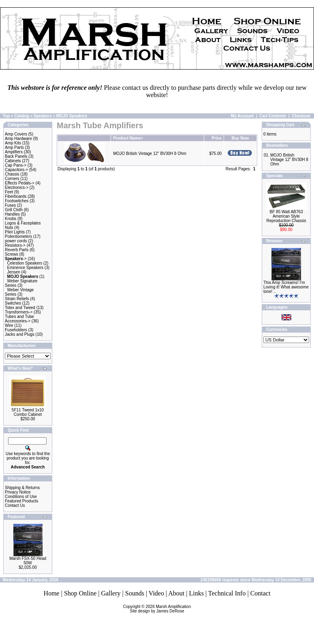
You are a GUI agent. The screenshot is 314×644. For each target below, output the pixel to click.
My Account (242, 116)
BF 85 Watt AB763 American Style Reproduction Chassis (286, 216)
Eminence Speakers (26, 268)
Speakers (43, 116)
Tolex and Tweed (20, 308)
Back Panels (16, 156)
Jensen (14, 272)
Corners (12, 179)
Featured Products (21, 501)
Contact (261, 593)
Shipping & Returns (22, 488)
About (176, 593)
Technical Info (227, 593)
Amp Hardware (18, 139)
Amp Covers (16, 134)
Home (52, 593)
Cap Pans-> (16, 165)
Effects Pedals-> (20, 183)
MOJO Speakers (72, 116)
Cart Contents (273, 116)
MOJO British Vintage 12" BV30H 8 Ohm (150, 154)
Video (156, 593)
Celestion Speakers (25, 263)
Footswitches (17, 201)
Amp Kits (13, 143)
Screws (12, 254)
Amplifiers (14, 152)
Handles (12, 214)
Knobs (11, 219)
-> (16, 259)
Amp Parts (14, 147)
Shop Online (80, 593)
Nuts (9, 228)
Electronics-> (17, 187)
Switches (13, 303)
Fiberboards (16, 196)
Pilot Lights (15, 232)
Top (6, 116)
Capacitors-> (16, 170)
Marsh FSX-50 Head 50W (28, 561)
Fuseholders (16, 330)
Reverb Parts (17, 250)
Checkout (301, 116)
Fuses (10, 205)
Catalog (22, 116)
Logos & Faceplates (23, 223)
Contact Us (15, 505)
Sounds (135, 593)
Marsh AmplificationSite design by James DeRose (161, 609)
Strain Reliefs (17, 299)
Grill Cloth (14, 210)
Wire (9, 325)
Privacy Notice (18, 492)
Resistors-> (15, 245)
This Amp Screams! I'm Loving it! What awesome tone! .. (286, 287)
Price (217, 138)
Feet (9, 192)
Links (196, 593)
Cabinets (13, 161)
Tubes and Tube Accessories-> (19, 319)
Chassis (12, 174)
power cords (16, 241)
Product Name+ (128, 138)
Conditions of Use (21, 497)
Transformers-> (19, 312)
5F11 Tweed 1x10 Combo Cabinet (28, 412)
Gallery (111, 593)
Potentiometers (18, 236)
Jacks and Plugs (20, 334)
